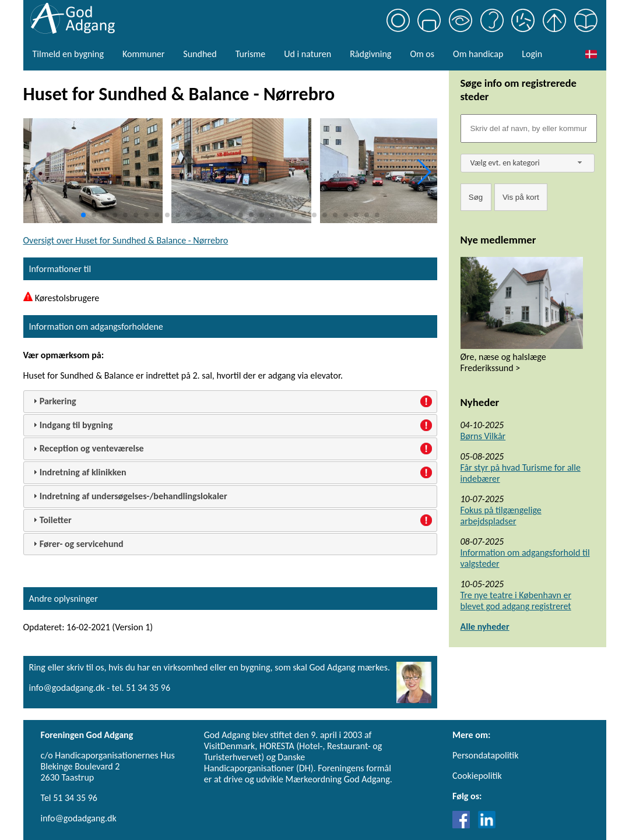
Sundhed (200, 54)
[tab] (230, 402)
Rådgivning (370, 54)
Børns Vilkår (483, 436)
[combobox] (528, 163)
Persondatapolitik (485, 755)
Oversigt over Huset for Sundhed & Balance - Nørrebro (126, 240)
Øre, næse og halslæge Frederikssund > (503, 362)
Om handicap (478, 54)
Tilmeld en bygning (68, 54)
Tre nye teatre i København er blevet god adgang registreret (516, 601)
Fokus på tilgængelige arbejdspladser (501, 516)
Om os (422, 54)
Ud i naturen (308, 54)
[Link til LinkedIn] (487, 825)
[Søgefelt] (529, 128)
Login (532, 54)
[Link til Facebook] (464, 825)
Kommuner (143, 54)
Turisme (250, 54)
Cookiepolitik (477, 776)
